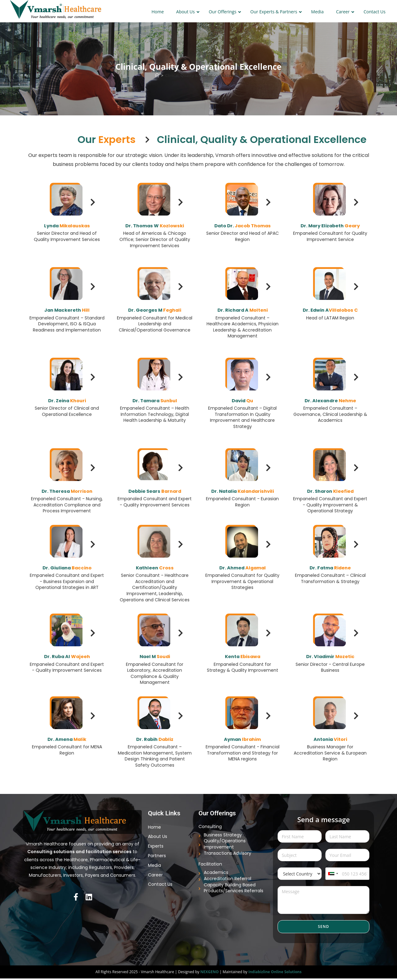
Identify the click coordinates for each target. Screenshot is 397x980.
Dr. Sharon (330, 491)
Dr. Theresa (67, 491)
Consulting (210, 828)
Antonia (330, 741)
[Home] (157, 75)
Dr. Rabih (155, 741)
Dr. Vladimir (330, 658)
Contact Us (160, 886)
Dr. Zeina (67, 400)
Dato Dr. (243, 225)
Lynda (67, 225)
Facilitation (210, 866)
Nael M (155, 658)
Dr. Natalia (243, 495)
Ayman (242, 741)
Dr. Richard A (242, 310)
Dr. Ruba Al (67, 658)
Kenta (242, 658)
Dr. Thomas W (155, 225)
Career (155, 876)
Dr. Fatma (330, 569)
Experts (156, 848)
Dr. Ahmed (243, 569)
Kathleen (155, 569)
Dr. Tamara (155, 400)
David (243, 400)
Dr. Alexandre (330, 400)
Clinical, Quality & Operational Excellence (204, 75)
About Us (158, 838)
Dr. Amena (67, 741)
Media (154, 867)
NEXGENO (210, 973)
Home (154, 829)
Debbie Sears (155, 491)
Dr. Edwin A (330, 310)
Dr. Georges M (155, 310)
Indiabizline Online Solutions (275, 973)
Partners (157, 857)
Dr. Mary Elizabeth (330, 225)
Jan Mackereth (67, 310)
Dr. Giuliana (67, 569)
